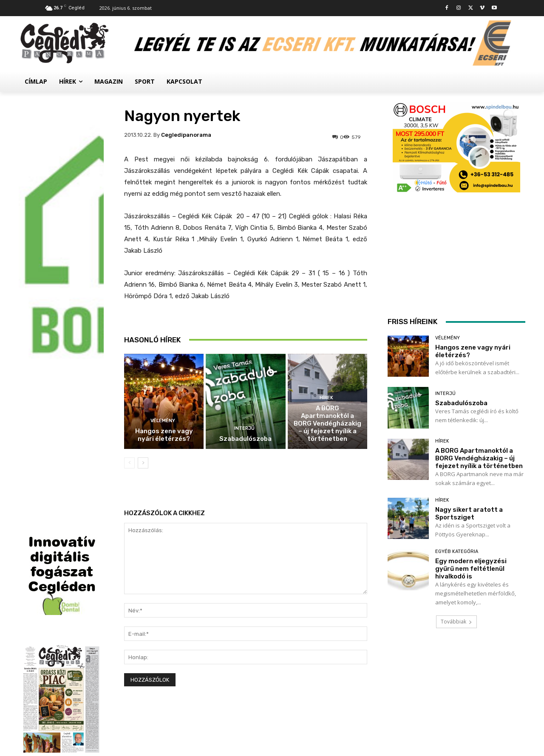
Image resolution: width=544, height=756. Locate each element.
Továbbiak (456, 622)
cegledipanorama (186, 135)
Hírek (326, 398)
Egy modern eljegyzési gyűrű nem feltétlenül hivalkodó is (471, 569)
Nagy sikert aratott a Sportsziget (469, 513)
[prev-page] (129, 463)
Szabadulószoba (245, 439)
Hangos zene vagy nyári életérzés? (164, 435)
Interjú (244, 428)
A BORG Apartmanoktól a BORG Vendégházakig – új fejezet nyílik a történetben (327, 423)
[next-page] (143, 463)
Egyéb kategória (457, 551)
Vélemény (163, 421)
